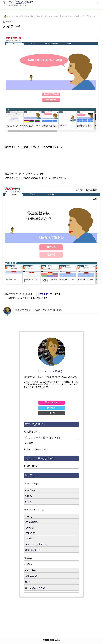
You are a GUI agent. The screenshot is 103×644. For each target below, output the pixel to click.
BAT (27, 516)
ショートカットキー (35, 544)
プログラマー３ (49, 294)
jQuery (28, 527)
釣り (27, 502)
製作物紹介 (31, 550)
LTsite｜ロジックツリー (36, 449)
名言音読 (29, 443)
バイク (28, 490)
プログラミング (32, 510)
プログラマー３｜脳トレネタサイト (43, 438)
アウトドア (30, 484)
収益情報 (30, 576)
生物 (27, 496)
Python (29, 533)
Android (29, 570)
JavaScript (30, 522)
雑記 (27, 564)
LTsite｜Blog (31, 466)
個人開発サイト (32, 432)
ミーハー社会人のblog (18, 2)
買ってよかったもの (35, 588)
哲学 (27, 558)
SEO (27, 538)
